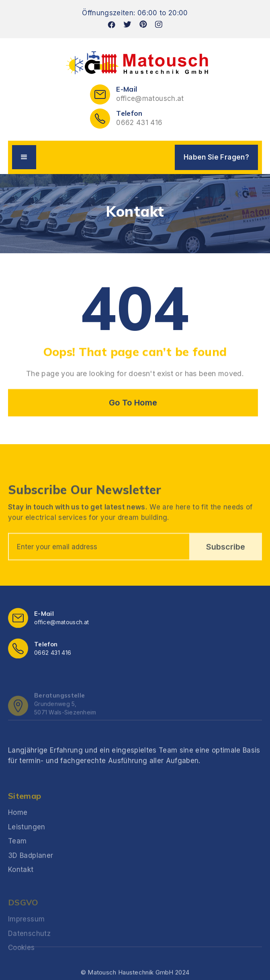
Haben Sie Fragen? (216, 157)
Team (17, 861)
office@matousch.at (150, 98)
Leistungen (27, 847)
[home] (135, 63)
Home (18, 832)
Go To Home (133, 403)
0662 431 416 (139, 123)
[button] (24, 157)
